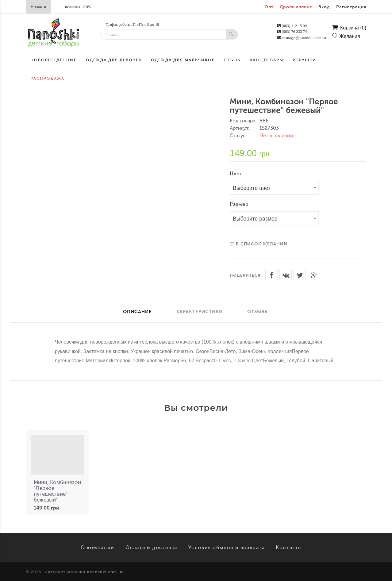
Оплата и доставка (151, 548)
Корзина (349, 28)
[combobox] (274, 188)
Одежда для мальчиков (183, 60)
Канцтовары (267, 60)
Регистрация (351, 7)
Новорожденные (54, 60)
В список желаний (259, 244)
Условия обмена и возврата (227, 548)
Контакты (289, 548)
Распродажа (47, 78)
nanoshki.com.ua (106, 572)
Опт (269, 7)
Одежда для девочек (114, 60)
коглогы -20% (78, 7)
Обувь (232, 60)
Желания (346, 36)
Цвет (236, 174)
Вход (324, 7)
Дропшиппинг (296, 7)
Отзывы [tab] (258, 312)
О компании (98, 548)
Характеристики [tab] (200, 312)
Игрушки (304, 60)
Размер (239, 204)
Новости (38, 7)
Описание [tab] (137, 312)
